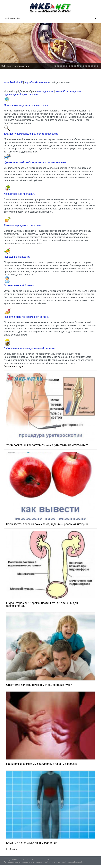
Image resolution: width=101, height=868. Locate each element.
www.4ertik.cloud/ (13, 82)
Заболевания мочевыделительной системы (29, 348)
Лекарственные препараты (20, 194)
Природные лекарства (17, 257)
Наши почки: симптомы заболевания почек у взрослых (42, 764)
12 (86, 66)
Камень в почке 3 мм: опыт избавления (32, 843)
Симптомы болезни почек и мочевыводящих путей (39, 685)
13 (89, 66)
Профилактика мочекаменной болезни (27, 317)
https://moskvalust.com (37, 82)
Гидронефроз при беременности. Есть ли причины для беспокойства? (42, 604)
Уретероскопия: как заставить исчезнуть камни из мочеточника (47, 445)
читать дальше (45, 91)
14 (92, 66)
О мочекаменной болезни (19, 285)
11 (83, 66)
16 (97, 66)
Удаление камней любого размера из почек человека (35, 162)
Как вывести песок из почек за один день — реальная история (47, 524)
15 (95, 66)
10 (81, 66)
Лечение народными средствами (23, 225)
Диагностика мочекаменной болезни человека (31, 134)
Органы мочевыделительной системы (26, 105)
